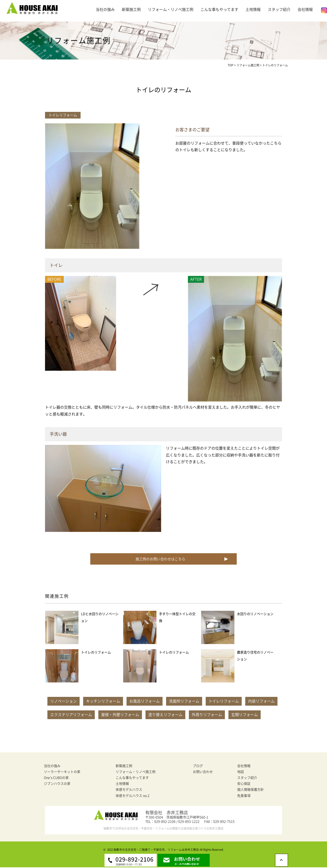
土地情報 (253, 9)
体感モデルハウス (129, 790)
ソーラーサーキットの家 (62, 772)
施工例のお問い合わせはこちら (160, 559)
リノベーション (64, 702)
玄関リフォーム (245, 715)
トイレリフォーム (224, 702)
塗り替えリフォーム (165, 715)
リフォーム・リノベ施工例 (171, 9)
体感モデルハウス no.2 (133, 796)
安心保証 (244, 784)
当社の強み (105, 9)
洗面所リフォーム (184, 702)
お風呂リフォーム (145, 702)
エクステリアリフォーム (71, 715)
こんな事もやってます (219, 9)
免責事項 (244, 796)
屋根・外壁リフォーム (120, 715)
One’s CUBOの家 (56, 778)
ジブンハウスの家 (57, 784)
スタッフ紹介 (279, 9)
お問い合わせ (203, 772)
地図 (241, 772)
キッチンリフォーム (103, 702)
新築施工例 (131, 9)
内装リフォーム (261, 702)
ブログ (198, 767)
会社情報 (305, 9)
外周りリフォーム (207, 715)
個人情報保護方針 (250, 790)
